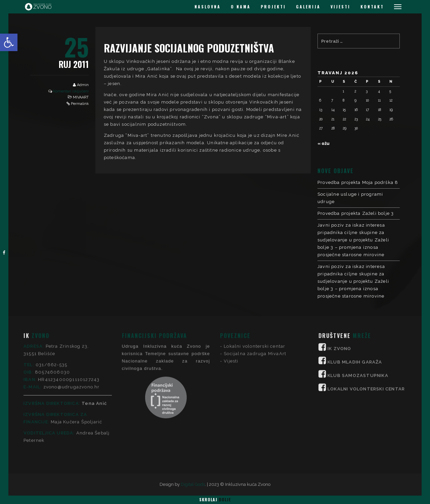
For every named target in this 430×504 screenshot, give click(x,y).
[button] (9, 42)
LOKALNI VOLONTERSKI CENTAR (366, 334)
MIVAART (81, 97)
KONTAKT (372, 7)
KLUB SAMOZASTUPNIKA (358, 321)
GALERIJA (308, 7)
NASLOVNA (208, 7)
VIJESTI (340, 7)
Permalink (80, 104)
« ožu (324, 143)
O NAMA (241, 7)
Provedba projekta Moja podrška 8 (358, 182)
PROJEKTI (273, 7)
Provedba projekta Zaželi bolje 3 (356, 213)
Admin (83, 85)
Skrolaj (215, 499)
